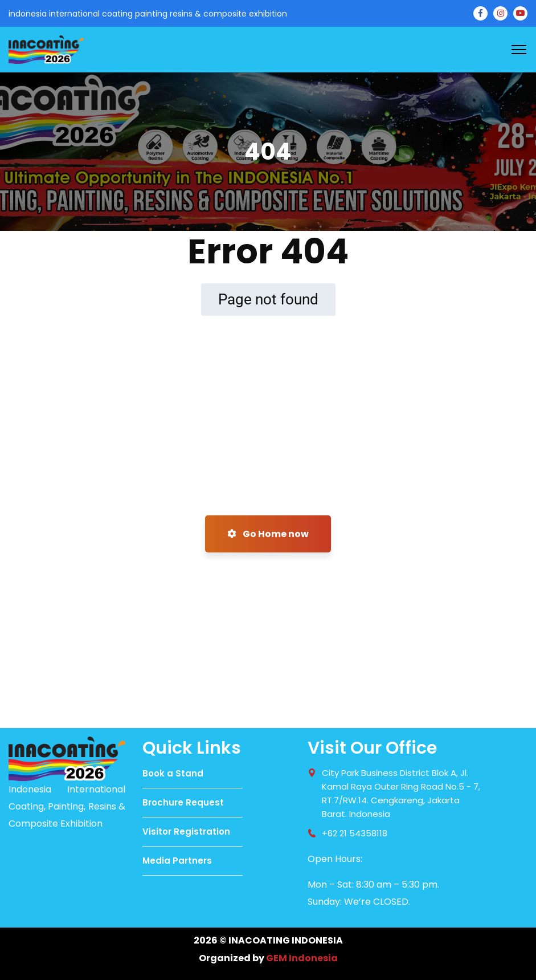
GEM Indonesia (302, 958)
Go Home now (268, 534)
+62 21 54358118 (355, 833)
